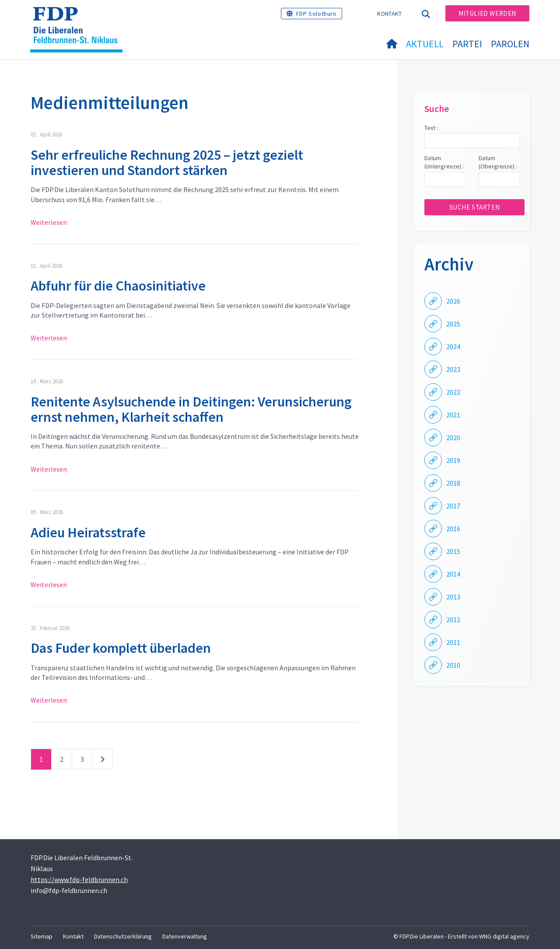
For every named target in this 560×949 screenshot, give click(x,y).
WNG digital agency (504, 936)
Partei (467, 44)
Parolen (510, 44)
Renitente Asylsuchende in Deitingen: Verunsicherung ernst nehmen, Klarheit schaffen (191, 409)
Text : (431, 128)
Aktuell (425, 44)
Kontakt (390, 14)
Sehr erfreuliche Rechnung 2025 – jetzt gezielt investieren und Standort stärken (167, 163)
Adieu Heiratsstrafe (88, 532)
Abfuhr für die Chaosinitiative (118, 286)
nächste (103, 761)
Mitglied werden (487, 13)
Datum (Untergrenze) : (444, 162)
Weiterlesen (49, 222)
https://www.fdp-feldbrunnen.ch (79, 879)
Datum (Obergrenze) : (498, 162)
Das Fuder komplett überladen (121, 648)
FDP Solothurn (316, 14)
